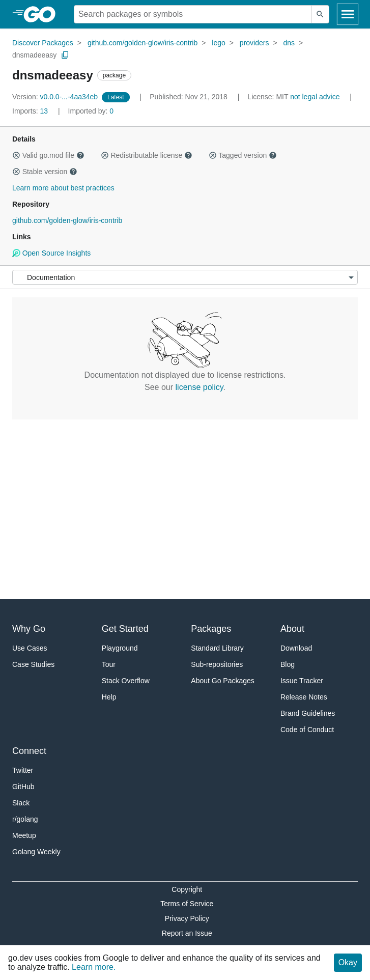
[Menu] (185, 277)
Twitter (23, 770)
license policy (200, 387)
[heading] (43, 14)
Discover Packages (43, 43)
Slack (21, 803)
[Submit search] (320, 14)
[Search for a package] (193, 14)
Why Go (29, 629)
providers (254, 43)
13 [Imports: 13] (31, 111)
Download (296, 648)
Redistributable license (147, 155)
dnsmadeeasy (34, 55)
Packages (211, 629)
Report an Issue (187, 933)
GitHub (23, 787)
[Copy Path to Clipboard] (65, 55)
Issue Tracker (302, 681)
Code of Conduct (307, 730)
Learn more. (94, 967)
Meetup (24, 835)
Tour (109, 664)
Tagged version (243, 155)
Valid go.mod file (48, 155)
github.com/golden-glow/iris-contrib (143, 43)
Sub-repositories (217, 664)
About (292, 629)
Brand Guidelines (308, 713)
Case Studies (33, 664)
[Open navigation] (348, 14)
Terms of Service (187, 904)
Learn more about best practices (63, 188)
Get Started (125, 629)
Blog (288, 664)
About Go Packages (223, 681)
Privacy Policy (187, 918)
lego (218, 43)
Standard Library (217, 648)
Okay (348, 962)
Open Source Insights (51, 253)
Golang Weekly (36, 852)
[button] (16, 155)
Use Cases (30, 648)
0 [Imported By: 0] (91, 111)
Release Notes (304, 697)
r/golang (25, 819)
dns (289, 43)
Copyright (187, 889)
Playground (120, 648)
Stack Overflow (126, 681)
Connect (29, 751)
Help (109, 697)
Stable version (45, 172)
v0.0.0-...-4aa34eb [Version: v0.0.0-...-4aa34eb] (56, 97)
